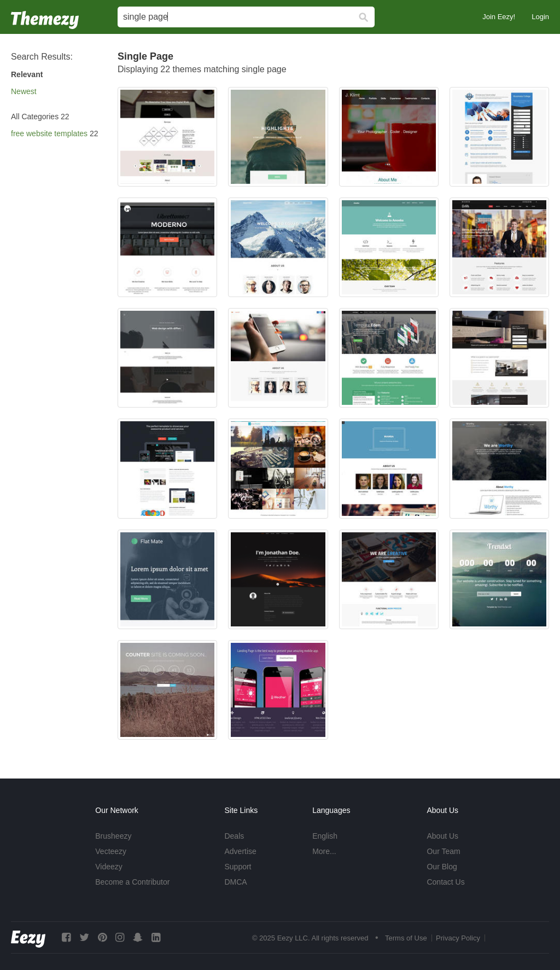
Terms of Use (406, 938)
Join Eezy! (499, 17)
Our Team (443, 851)
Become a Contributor (132, 882)
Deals (234, 836)
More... (324, 851)
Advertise (240, 851)
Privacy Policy (458, 938)
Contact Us (445, 882)
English (325, 836)
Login (540, 17)
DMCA (235, 882)
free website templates (49, 133)
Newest (24, 91)
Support (238, 867)
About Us (442, 836)
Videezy (109, 867)
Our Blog (442, 867)
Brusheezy (113, 836)
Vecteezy (111, 851)
